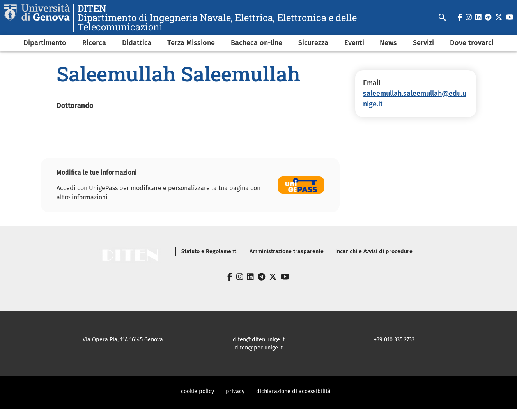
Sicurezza (313, 43)
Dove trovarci (472, 43)
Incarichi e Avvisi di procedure (374, 251)
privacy (235, 391)
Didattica (137, 43)
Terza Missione (191, 43)
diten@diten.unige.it (259, 340)
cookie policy (197, 391)
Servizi (423, 43)
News (388, 43)
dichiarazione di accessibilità (293, 391)
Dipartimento (45, 43)
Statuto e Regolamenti (210, 251)
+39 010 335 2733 (394, 340)
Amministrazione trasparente (287, 251)
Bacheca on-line (257, 43)
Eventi (354, 43)
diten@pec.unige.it (259, 348)
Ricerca (94, 43)
